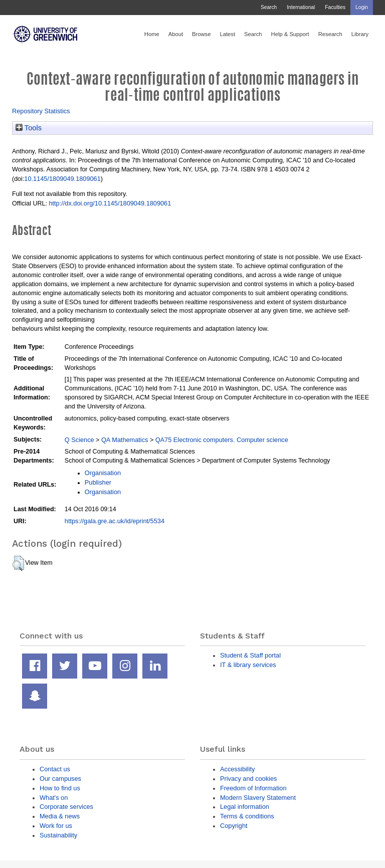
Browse (201, 34)
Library (360, 34)
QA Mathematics (125, 440)
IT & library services (248, 665)
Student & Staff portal (250, 655)
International (301, 7)
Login (362, 7)
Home (152, 34)
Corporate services (66, 807)
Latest (227, 34)
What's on (54, 798)
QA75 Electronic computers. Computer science (222, 440)
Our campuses (60, 779)
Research (330, 34)
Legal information (245, 807)
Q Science (79, 440)
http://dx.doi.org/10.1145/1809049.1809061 (110, 203)
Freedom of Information (253, 788)
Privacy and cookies (248, 779)
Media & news (60, 816)
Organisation (103, 473)
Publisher (98, 482)
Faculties (335, 7)
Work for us (56, 826)
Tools (29, 128)
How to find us (60, 788)
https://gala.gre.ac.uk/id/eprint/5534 (115, 521)
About (176, 34)
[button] (18, 563)
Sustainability (58, 835)
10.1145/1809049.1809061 (62, 179)
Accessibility (237, 769)
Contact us (55, 769)
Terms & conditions (247, 816)
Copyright (234, 826)
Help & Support (290, 34)
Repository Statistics (41, 111)
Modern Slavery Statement (258, 798)
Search (269, 7)
